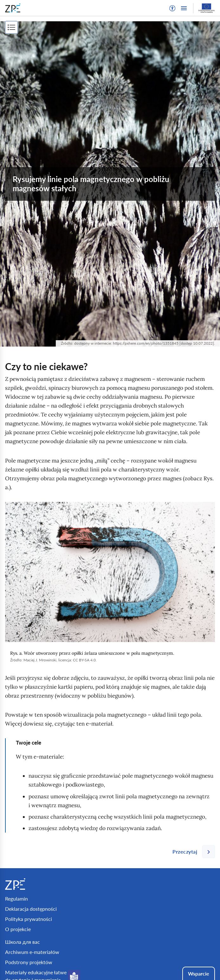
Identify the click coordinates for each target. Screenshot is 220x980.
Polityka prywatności (29, 919)
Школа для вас (23, 942)
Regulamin (16, 899)
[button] (172, 8)
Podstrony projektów (29, 962)
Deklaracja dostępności (31, 909)
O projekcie (18, 929)
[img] (110, 572)
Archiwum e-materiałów (32, 952)
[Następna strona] (191, 852)
